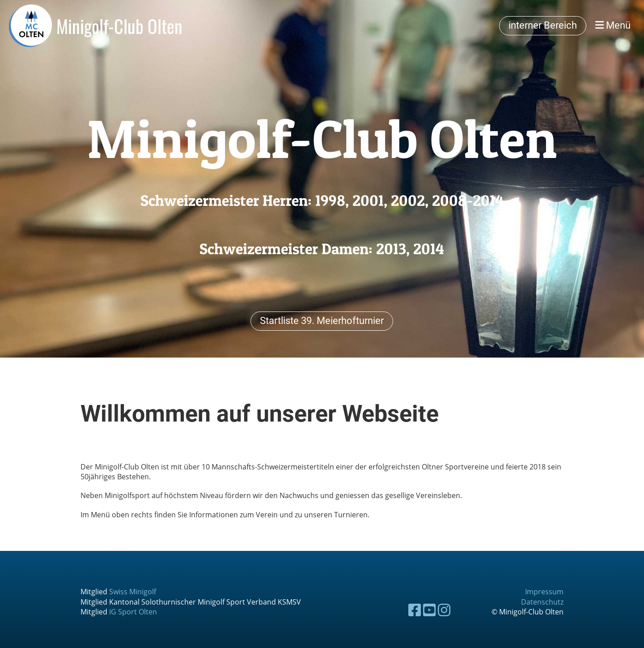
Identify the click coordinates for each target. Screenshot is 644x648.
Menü (613, 25)
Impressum (544, 592)
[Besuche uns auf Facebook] (415, 610)
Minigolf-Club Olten (119, 26)
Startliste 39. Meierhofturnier (322, 320)
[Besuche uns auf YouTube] (429, 610)
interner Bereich (543, 25)
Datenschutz (542, 602)
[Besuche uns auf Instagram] (444, 610)
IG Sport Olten (133, 612)
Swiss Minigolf (133, 592)
